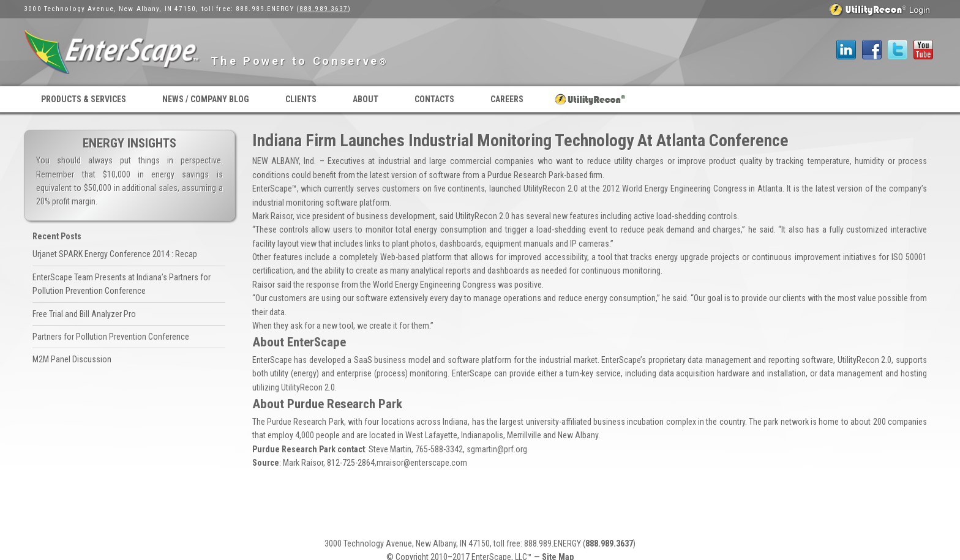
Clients (301, 99)
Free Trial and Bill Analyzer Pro (84, 314)
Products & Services (84, 99)
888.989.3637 (324, 9)
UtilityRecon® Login (590, 99)
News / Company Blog (206, 99)
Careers (507, 99)
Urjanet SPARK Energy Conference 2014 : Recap (115, 254)
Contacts (434, 99)
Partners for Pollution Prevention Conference (111, 337)
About (366, 99)
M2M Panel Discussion (72, 359)
